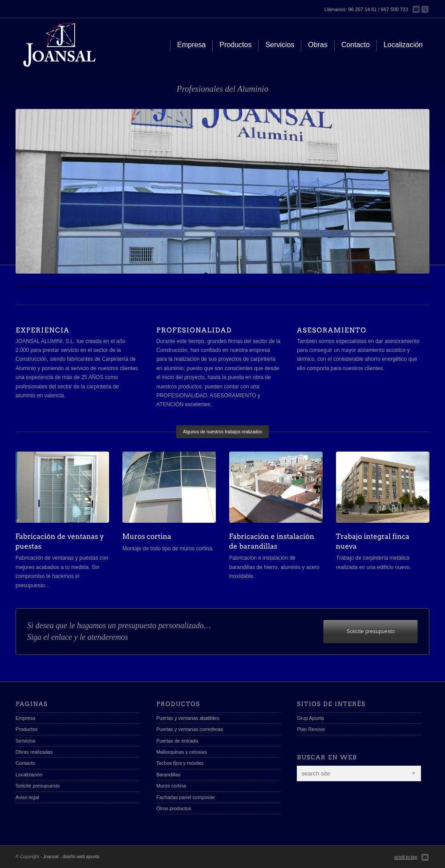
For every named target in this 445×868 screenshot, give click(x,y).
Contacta (416, 9)
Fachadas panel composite (185, 797)
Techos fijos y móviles (180, 763)
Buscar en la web (425, 9)
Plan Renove (311, 729)
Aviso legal (27, 797)
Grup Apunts (310, 718)
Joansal (51, 857)
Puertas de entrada (177, 741)
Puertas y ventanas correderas (190, 729)
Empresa (25, 718)
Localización (29, 775)
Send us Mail (425, 857)
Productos (27, 729)
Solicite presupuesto (371, 631)
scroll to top (406, 857)
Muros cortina (171, 786)
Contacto (25, 763)
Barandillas (168, 775)
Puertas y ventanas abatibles (188, 718)
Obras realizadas (34, 752)
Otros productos (174, 808)
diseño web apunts (81, 857)
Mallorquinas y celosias (182, 752)
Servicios (26, 741)
